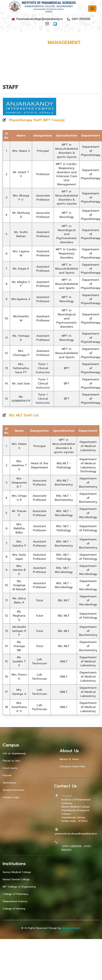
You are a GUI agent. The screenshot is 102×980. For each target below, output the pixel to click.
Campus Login (11, 797)
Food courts (10, 768)
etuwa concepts (71, 928)
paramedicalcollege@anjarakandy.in (75, 834)
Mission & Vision (69, 759)
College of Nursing (14, 909)
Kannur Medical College (17, 872)
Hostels (7, 775)
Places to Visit (11, 761)
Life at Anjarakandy (14, 753)
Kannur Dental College (16, 879)
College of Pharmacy (15, 894)
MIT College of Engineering (19, 887)
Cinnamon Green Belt (72, 766)
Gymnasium (9, 783)
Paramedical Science (15, 901)
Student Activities (14, 790)
